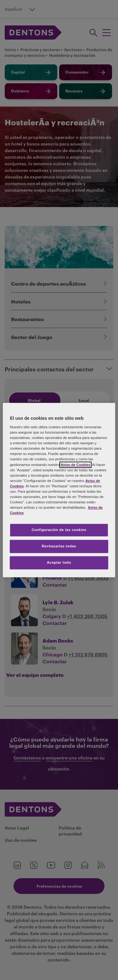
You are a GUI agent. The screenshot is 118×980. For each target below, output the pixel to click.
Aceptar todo (59, 562)
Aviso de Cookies (76, 465)
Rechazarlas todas (59, 546)
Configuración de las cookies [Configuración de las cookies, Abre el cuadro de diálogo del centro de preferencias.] (59, 530)
